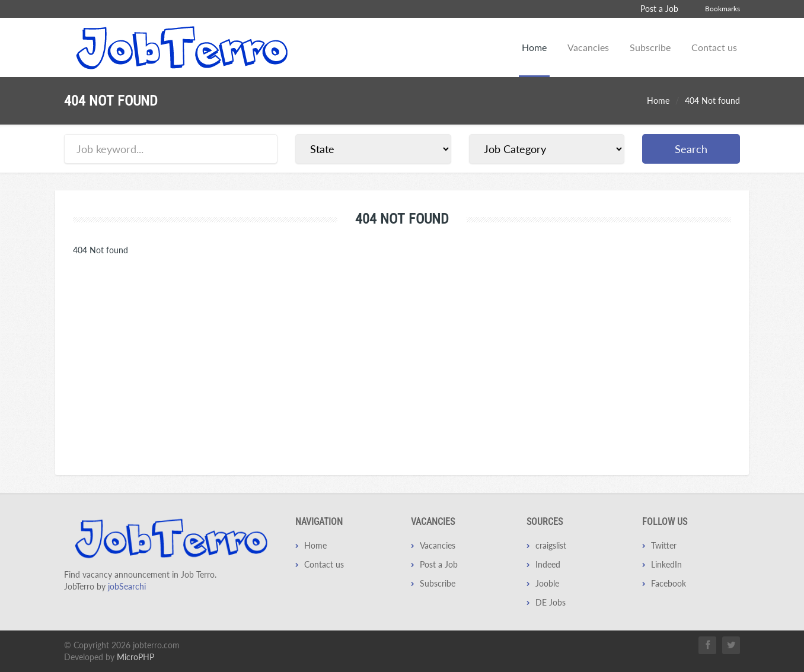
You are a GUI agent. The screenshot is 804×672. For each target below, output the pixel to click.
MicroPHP (135, 657)
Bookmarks (722, 9)
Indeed (548, 564)
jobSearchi (127, 586)
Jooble (547, 583)
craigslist (551, 545)
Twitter (664, 545)
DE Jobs (551, 602)
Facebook (669, 583)
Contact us (714, 47)
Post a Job (659, 9)
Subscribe (650, 47)
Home (534, 47)
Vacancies (588, 47)
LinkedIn (666, 564)
